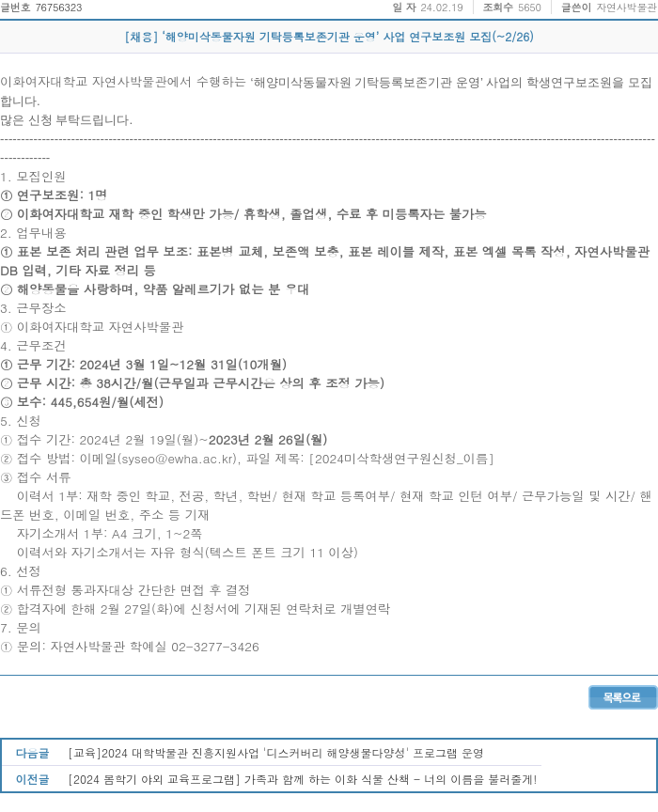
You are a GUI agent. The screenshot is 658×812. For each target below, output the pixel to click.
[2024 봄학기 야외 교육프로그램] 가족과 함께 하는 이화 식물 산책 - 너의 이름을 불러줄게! (302, 779)
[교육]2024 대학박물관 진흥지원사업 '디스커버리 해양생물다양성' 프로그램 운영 (276, 752)
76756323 (58, 7)
